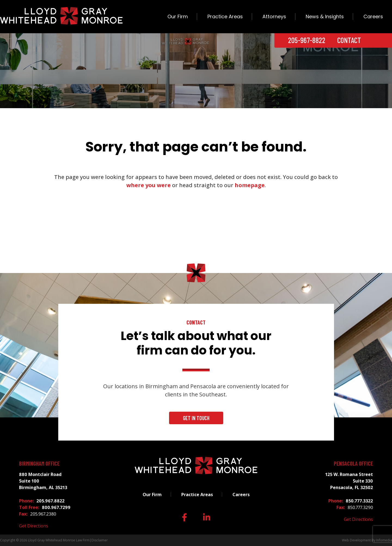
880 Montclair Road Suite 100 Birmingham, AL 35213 (43, 481)
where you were (148, 185)
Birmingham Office (39, 463)
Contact (349, 40)
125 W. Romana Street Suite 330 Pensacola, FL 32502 (349, 481)
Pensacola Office (353, 463)
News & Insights (325, 16)
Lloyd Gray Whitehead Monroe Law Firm (59, 540)
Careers (373, 16)
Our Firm (178, 16)
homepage (250, 185)
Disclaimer (100, 540)
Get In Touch (196, 418)
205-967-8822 (307, 40)
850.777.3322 (359, 501)
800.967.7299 (56, 507)
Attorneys (274, 16)
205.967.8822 (50, 501)
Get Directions (34, 526)
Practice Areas (225, 16)
